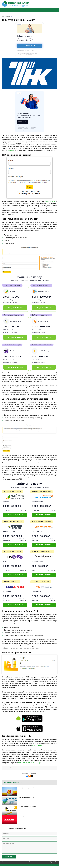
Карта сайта (53, 862)
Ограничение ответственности (19, 862)
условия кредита (30, 50)
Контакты (5, 862)
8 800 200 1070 (37, 746)
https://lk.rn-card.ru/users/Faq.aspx (30, 763)
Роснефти (11, 150)
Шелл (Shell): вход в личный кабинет (29, 788)
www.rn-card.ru (51, 202)
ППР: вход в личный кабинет (27, 797)
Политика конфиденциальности (39, 862)
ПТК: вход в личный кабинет (27, 816)
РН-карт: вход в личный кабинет (27, 807)
